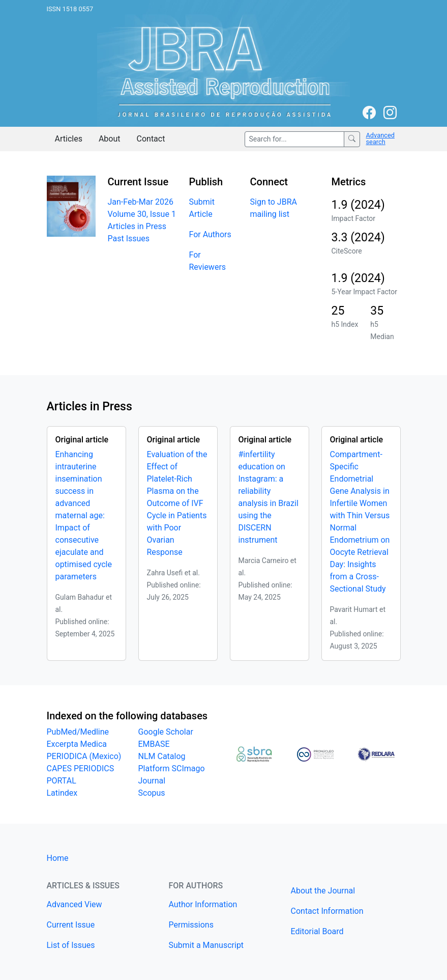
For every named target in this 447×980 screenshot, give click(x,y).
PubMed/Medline (78, 732)
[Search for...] (294, 139)
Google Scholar (166, 732)
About (110, 139)
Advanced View (74, 904)
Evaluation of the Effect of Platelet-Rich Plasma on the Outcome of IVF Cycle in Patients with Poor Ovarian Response (177, 503)
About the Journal (323, 891)
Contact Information (327, 911)
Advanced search (380, 138)
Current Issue (71, 925)
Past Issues (129, 239)
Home (58, 858)
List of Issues (71, 945)
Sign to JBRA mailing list (274, 208)
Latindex (62, 793)
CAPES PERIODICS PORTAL (81, 775)
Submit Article (202, 208)
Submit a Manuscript (206, 945)
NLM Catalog (162, 756)
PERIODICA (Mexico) (84, 756)
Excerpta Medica (77, 744)
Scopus (152, 793)
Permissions (191, 925)
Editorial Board (317, 931)
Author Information (203, 904)
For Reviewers (208, 261)
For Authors (210, 234)
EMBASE (154, 744)
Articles (69, 139)
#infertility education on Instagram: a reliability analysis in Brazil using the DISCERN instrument (269, 497)
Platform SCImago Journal (172, 775)
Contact (151, 139)
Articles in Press (137, 226)
